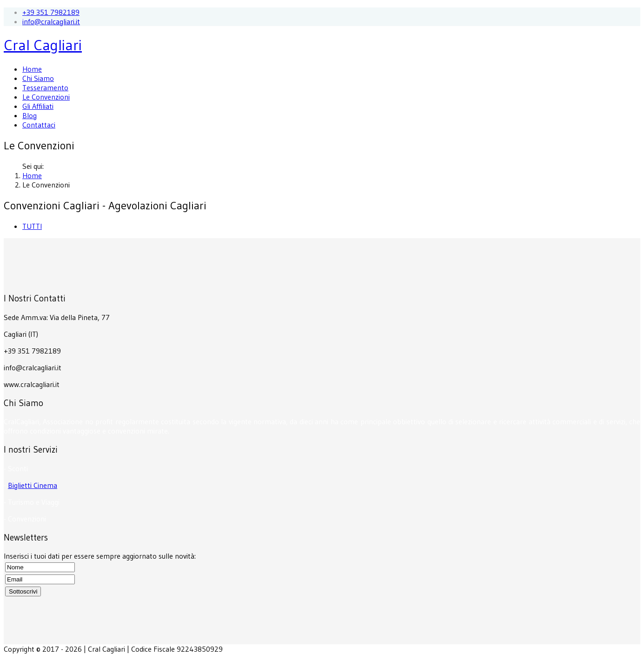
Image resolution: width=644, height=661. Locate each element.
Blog (30, 115)
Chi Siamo (38, 78)
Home (32, 69)
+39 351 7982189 (51, 12)
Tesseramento (45, 87)
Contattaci (39, 125)
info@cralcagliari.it (51, 21)
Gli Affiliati (38, 106)
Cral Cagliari (43, 45)
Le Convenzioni (46, 97)
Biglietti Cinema (33, 485)
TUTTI (32, 226)
